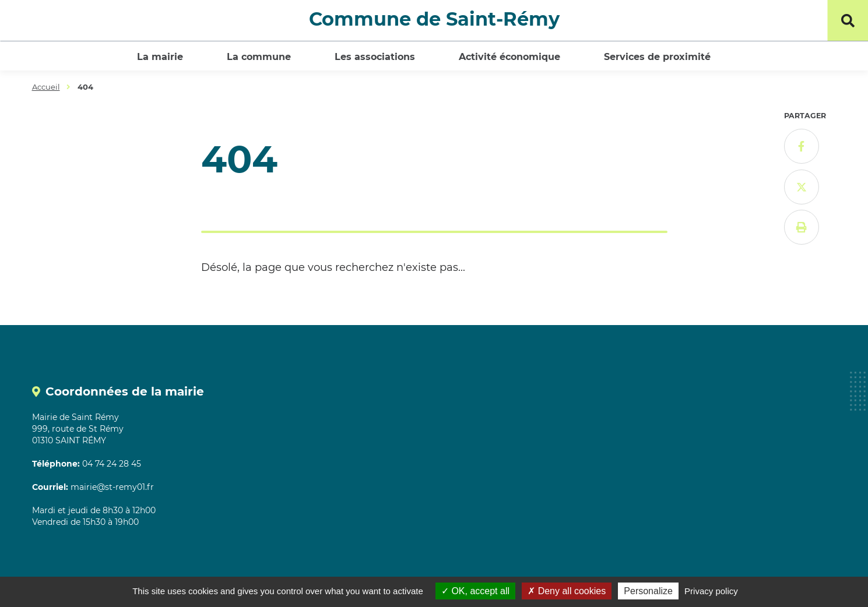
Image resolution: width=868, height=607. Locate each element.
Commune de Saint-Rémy (434, 19)
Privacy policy (711, 591)
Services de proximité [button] (657, 57)
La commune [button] (259, 57)
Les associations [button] (375, 57)
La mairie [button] (160, 57)
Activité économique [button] (509, 57)
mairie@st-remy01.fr (112, 487)
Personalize (648, 591)
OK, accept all (475, 591)
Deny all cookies (567, 591)
